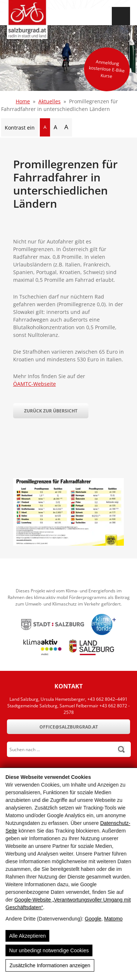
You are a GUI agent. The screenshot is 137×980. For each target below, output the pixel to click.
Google (93, 919)
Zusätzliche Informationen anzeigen (50, 965)
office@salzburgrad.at (69, 727)
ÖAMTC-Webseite (35, 384)
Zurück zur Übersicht (51, 411)
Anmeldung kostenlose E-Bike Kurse (107, 69)
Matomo (113, 919)
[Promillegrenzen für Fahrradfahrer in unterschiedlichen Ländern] (69, 544)
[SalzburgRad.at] (27, 20)
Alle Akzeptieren (27, 936)
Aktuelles (50, 101)
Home (23, 101)
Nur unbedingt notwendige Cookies (49, 950)
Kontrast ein (20, 128)
